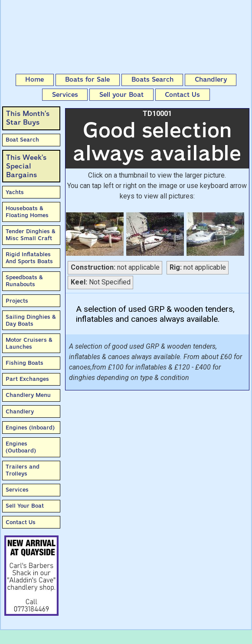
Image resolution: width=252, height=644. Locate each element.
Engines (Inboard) (30, 428)
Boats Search (152, 79)
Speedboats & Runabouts (24, 281)
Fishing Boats (25, 363)
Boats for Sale (87, 79)
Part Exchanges (27, 379)
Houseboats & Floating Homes (27, 212)
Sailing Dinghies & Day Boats (31, 320)
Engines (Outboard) (21, 447)
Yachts (15, 192)
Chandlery (211, 79)
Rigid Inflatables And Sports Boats (29, 258)
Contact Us (182, 95)
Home (34, 79)
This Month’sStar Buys (28, 118)
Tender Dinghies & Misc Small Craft (31, 235)
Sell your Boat (121, 95)
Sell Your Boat (25, 506)
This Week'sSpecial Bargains (26, 166)
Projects (17, 301)
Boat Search (22, 140)
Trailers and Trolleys (23, 470)
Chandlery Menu (28, 395)
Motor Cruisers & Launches (29, 343)
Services (65, 95)
